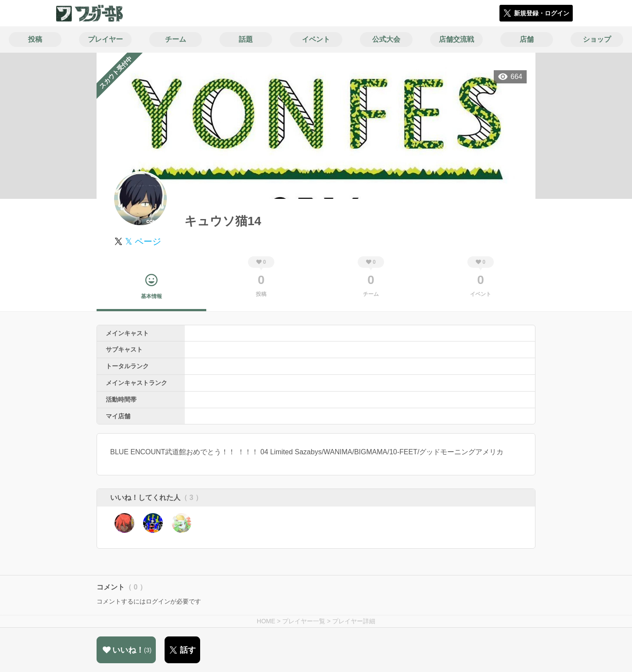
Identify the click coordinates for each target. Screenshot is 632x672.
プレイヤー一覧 (304, 621)
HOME (266, 621)
